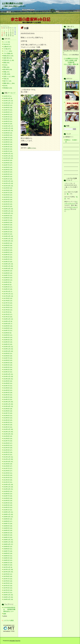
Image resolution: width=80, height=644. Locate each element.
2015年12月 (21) (8, 347)
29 (9, 36)
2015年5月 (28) (8, 363)
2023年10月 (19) (8, 131)
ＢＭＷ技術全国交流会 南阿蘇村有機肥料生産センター (9, 610)
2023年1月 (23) (8, 151)
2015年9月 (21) (8, 353)
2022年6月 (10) (8, 167)
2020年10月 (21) (8, 213)
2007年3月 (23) (8, 588)
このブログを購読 (8, 620)
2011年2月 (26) (8, 480)
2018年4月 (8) (7, 282)
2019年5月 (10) (8, 252)
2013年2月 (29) (8, 425)
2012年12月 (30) (8, 429)
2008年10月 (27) (8, 544)
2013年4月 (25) (8, 420)
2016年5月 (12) (8, 335)
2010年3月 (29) (8, 505)
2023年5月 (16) (8, 142)
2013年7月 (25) (8, 413)
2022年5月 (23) (8, 170)
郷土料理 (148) (8, 69)
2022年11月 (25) (8, 156)
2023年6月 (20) (8, 140)
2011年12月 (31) (8, 457)
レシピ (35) (7, 42)
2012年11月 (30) (8, 432)
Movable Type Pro (15, 641)
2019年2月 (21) (8, 259)
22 (9, 34)
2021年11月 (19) (8, 183)
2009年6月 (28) (8, 526)
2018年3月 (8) (7, 285)
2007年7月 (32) (8, 579)
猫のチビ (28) (7, 81)
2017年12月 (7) (8, 291)
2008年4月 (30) (8, 558)
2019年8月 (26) (8, 245)
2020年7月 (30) (8, 220)
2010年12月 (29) (8, 485)
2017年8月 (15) (8, 301)
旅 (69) (5, 86)
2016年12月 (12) (8, 319)
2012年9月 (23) (8, 436)
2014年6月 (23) (8, 388)
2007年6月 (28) (8, 581)
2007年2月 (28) (8, 590)
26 (2, 36)
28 (6, 36)
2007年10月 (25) (8, 572)
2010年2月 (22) (8, 507)
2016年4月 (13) (8, 337)
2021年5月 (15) (8, 197)
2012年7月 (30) (8, 441)
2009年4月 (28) (8, 530)
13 (4, 33)
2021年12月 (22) (8, 181)
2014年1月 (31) (8, 399)
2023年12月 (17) (8, 126)
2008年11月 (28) (8, 542)
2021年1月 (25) (8, 206)
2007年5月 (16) (8, 583)
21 (6, 34)
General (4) (7, 44)
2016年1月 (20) (8, 344)
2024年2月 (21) (8, 121)
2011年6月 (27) (8, 471)
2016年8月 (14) (8, 328)
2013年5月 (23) (8, 418)
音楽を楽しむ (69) (9, 60)
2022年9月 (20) (8, 160)
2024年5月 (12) (8, 115)
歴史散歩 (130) (8, 88)
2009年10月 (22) (8, 517)
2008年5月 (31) (8, 556)
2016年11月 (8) (8, 321)
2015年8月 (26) (8, 356)
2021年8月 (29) (8, 190)
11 (15, 31)
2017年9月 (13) (8, 298)
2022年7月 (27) (8, 165)
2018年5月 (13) (8, 280)
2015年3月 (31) (8, 367)
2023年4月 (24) (8, 144)
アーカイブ (12, 93)
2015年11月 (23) (8, 349)
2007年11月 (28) (8, 570)
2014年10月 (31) (8, 379)
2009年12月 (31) (8, 512)
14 (6, 33)
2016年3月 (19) (8, 340)
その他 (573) (7, 49)
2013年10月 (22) (8, 406)
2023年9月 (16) (8, 133)
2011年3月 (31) (8, 478)
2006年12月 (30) (8, 595)
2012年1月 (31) (8, 455)
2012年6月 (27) (8, 443)
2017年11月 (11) (8, 294)
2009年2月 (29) (8, 535)
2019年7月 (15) (8, 248)
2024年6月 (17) (8, 112)
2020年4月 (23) (8, 227)
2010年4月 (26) (8, 503)
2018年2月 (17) (8, 287)
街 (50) (5, 65)
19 (2, 34)
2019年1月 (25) (8, 262)
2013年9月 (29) (8, 409)
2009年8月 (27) (8, 521)
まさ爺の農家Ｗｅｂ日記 (12, 3)
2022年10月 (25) (8, 158)
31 (13, 36)
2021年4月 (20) (8, 200)
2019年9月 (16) (8, 243)
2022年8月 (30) (8, 163)
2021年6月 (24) (8, 195)
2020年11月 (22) (8, 211)
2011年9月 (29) (8, 464)
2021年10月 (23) (8, 186)
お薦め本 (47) (7, 47)
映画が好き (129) (8, 56)
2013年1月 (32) (8, 427)
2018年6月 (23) (8, 278)
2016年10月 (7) (8, 324)
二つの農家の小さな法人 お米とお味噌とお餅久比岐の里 (71, 60)
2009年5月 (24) (8, 528)
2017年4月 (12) (8, 310)
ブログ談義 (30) (8, 53)
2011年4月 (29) (8, 475)
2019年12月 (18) (8, 236)
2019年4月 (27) (8, 255)
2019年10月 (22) (8, 241)
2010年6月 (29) (8, 498)
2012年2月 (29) (8, 452)
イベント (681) (8, 51)
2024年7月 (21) (8, 110)
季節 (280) (6, 67)
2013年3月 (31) (8, 422)
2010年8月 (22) (8, 494)
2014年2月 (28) (8, 397)
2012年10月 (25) (8, 434)
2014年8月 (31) (8, 383)
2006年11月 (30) (8, 597)
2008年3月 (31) (8, 560)
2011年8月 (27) (8, 466)
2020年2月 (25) (8, 232)
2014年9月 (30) (8, 381)
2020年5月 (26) (8, 225)
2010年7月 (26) (8, 496)
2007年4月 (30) (8, 586)
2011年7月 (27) (8, 468)
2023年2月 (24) (8, 149)
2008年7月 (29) (8, 551)
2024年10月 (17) (8, 103)
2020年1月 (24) (8, 234)
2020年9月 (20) (8, 216)
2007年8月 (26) (8, 576)
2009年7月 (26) (8, 524)
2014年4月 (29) (8, 393)
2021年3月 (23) (8, 202)
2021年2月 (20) (8, 204)
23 (11, 34)
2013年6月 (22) (8, 416)
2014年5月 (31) (8, 390)
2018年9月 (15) (8, 271)
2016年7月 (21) (8, 330)
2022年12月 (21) (8, 154)
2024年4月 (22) (8, 117)
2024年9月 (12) (8, 105)
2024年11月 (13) (8, 101)
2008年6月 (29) (8, 553)
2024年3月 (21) (8, 119)
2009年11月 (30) (8, 514)
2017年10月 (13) (8, 296)
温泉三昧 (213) (8, 58)
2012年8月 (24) (8, 439)
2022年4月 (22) (8, 172)
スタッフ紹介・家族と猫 (71, 64)
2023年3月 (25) (8, 147)
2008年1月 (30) (8, 565)
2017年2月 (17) (8, 314)
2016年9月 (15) (8, 326)
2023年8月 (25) (8, 135)
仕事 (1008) (7, 74)
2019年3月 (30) (8, 257)
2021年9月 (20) (8, 188)
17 (13, 33)
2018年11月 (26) (8, 266)
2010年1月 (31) (8, 510)
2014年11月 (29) (8, 376)
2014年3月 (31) (8, 395)
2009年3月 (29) (8, 533)
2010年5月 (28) (8, 501)
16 (11, 33)
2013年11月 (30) (8, 404)
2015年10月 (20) (8, 351)
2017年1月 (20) (8, 317)
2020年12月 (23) (8, 209)
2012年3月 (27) (8, 450)
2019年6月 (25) (8, 250)
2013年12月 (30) (8, 402)
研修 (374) (6, 72)
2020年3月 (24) (8, 229)
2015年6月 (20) (8, 360)
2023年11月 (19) (8, 128)
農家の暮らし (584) (9, 83)
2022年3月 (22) (8, 174)
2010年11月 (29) (8, 487)
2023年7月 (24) (8, 138)
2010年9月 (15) (8, 491)
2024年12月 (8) (8, 98)
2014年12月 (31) (8, 374)
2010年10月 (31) (8, 489)
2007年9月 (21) (8, 574)
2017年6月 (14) (8, 305)
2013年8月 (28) (8, 411)
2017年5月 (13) (8, 307)
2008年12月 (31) (8, 540)
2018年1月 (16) (8, 289)
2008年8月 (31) (8, 549)
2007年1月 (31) (8, 593)
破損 (5, 614)
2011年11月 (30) (8, 459)
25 (15, 34)
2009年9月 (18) (8, 519)
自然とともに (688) (9, 76)
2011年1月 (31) (8, 482)
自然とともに (32, 148)
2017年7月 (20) (8, 303)
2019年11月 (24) (8, 239)
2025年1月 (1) (7, 96)
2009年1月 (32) (8, 537)
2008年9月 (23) (8, 547)
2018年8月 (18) (8, 273)
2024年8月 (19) (8, 108)
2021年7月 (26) (8, 193)
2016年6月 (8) (7, 333)
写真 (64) (6, 79)
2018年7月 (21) (8, 275)
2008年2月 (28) (8, 563)
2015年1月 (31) (8, 372)
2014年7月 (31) (8, 386)
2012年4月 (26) (8, 448)
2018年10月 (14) (8, 268)
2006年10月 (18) (8, 599)
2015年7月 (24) (8, 358)
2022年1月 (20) (8, 179)
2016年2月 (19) (8, 342)
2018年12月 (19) (8, 264)
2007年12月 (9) (8, 567)
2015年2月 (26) (8, 370)
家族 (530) (6, 63)
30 (11, 36)
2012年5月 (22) (8, 445)
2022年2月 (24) (8, 177)
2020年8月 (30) (8, 218)
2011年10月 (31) (8, 462)
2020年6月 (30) (8, 223)
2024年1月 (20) (8, 124)
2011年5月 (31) (8, 473)
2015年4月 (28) (8, 365)
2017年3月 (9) (7, 312)
